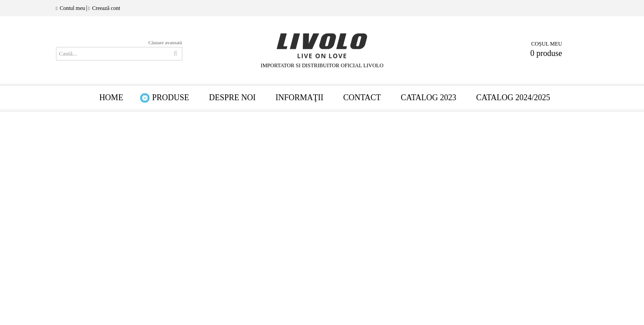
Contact (362, 97)
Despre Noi (232, 97)
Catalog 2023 (429, 97)
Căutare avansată (165, 42)
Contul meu (72, 8)
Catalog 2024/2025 (513, 97)
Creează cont (106, 8)
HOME (111, 97)
